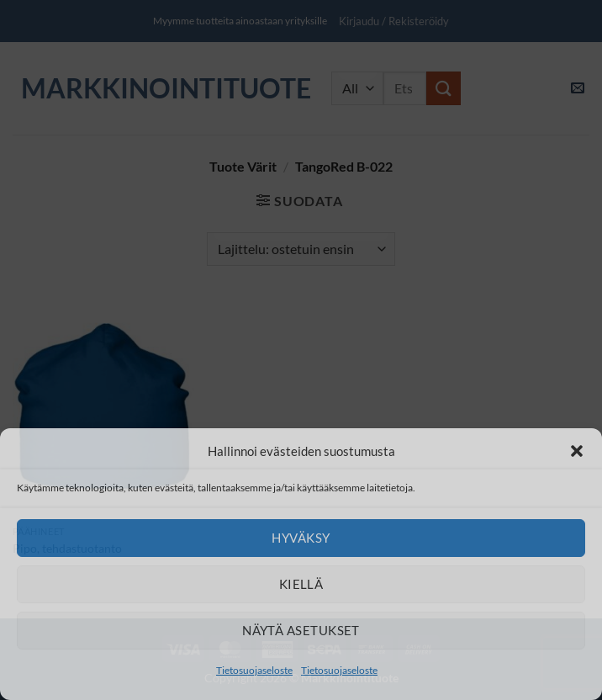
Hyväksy (301, 538)
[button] (577, 451)
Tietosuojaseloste (254, 670)
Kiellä (301, 584)
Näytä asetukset (301, 630)
